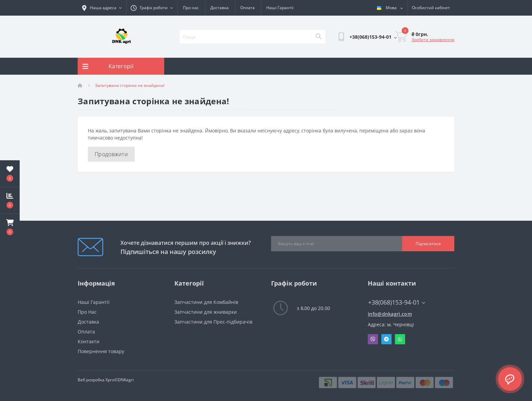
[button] (10, 227)
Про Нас (87, 312)
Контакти (89, 341)
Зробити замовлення (433, 40)
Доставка (220, 8)
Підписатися (428, 244)
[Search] (318, 37)
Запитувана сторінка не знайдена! (130, 85)
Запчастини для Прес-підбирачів (213, 322)
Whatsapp (400, 339)
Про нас (191, 8)
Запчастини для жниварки (206, 312)
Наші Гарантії (280, 8)
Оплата (248, 8)
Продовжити (111, 154)
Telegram (386, 339)
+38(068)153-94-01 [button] (397, 302)
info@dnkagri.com (390, 314)
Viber (373, 339)
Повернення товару (101, 351)
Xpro (110, 380)
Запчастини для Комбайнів (206, 302)
